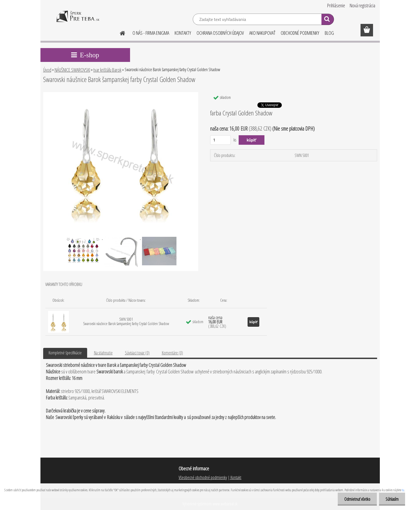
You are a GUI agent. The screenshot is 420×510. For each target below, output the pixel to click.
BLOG (329, 33)
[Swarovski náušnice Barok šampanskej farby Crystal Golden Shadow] (121, 94)
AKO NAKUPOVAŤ (262, 33)
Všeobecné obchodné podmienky (203, 477)
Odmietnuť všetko (356, 499)
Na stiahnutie (103, 353)
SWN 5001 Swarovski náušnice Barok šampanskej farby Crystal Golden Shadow (126, 321)
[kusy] (221, 140)
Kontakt (236, 477)
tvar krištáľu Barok (107, 70)
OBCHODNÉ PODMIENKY (300, 33)
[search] (328, 20)
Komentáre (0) (172, 353)
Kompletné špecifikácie (65, 353)
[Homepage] (119, 32)
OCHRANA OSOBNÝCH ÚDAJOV (220, 33)
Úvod (47, 70)
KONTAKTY (183, 33)
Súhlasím (392, 499)
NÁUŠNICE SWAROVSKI (72, 70)
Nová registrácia (362, 5)
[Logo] (78, 20)
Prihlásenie (336, 5)
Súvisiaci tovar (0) (137, 353)
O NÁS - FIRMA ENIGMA (151, 33)
